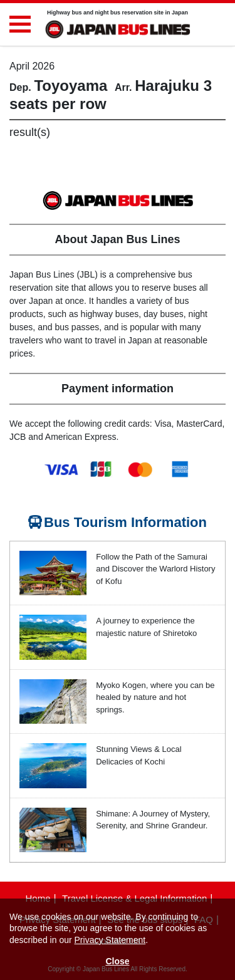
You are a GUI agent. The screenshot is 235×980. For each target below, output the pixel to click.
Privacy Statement (110, 940)
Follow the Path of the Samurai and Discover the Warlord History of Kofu (155, 569)
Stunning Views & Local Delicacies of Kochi (138, 755)
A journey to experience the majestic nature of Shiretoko (146, 627)
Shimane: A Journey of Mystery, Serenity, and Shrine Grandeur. (153, 820)
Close (117, 961)
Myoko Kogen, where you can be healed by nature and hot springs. (155, 697)
